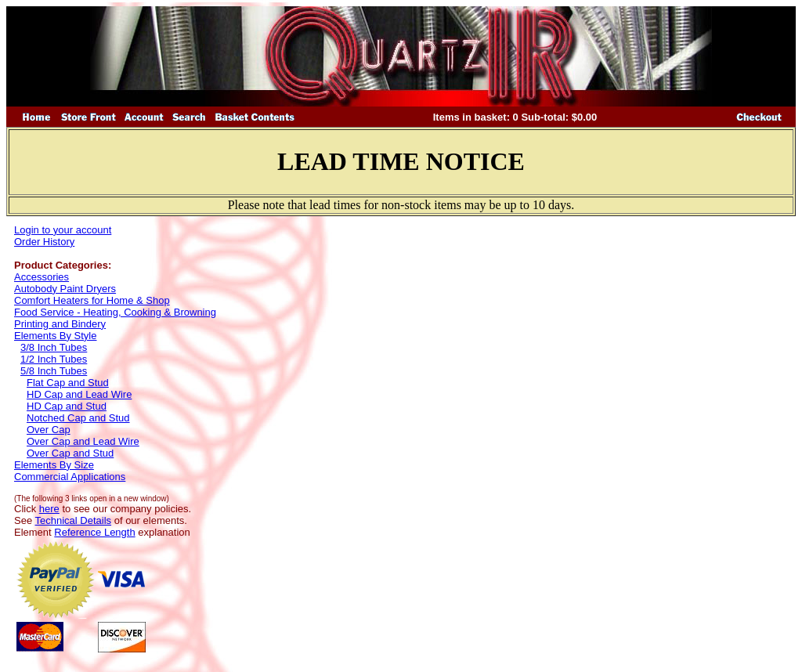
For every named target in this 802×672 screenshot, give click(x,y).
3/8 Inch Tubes (54, 347)
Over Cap (49, 430)
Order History (44, 242)
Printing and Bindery (60, 324)
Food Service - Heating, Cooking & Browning (115, 312)
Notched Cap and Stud (78, 418)
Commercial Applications (70, 477)
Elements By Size (54, 465)
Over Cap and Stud (70, 453)
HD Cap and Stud (67, 406)
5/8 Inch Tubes (54, 371)
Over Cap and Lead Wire (83, 441)
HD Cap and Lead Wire (79, 394)
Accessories (42, 277)
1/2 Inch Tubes (54, 359)
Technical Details (74, 520)
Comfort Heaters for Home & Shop (92, 300)
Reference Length (94, 532)
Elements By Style (56, 336)
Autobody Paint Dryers (65, 289)
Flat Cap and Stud (68, 383)
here (49, 509)
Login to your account (63, 230)
